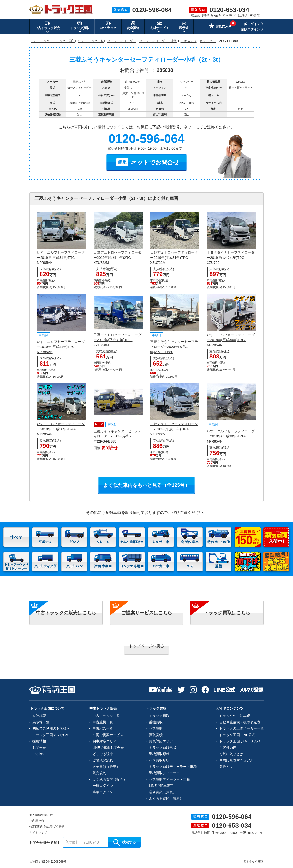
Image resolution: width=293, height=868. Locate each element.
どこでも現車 (103, 754)
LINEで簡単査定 (161, 786)
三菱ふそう (79, 82)
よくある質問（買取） (166, 798)
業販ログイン (251, 29)
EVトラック (108, 25)
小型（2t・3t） (133, 87)
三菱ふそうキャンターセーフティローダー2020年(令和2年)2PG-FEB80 (174, 347)
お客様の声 (228, 748)
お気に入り (220, 27)
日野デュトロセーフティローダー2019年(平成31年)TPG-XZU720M (117, 340)
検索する (125, 842)
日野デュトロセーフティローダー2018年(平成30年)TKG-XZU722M (174, 429)
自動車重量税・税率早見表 (240, 722)
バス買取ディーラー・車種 (169, 779)
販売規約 (99, 773)
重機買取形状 (159, 754)
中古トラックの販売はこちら (66, 613)
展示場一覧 (41, 722)
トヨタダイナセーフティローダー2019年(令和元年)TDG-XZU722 (231, 258)
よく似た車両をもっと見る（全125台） (146, 485)
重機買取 (156, 722)
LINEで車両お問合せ (108, 748)
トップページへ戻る (146, 646)
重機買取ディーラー (164, 773)
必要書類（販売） (106, 767)
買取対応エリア (161, 741)
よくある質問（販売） (110, 779)
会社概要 (39, 716)
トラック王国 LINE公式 (237, 735)
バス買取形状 (159, 760)
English (38, 754)
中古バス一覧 (103, 728)
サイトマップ (38, 833)
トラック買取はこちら (227, 613)
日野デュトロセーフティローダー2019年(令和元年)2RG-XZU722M (117, 258)
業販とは (226, 767)
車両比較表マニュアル (236, 760)
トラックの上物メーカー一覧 (241, 728)
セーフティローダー (79, 87)
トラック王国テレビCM (51, 735)
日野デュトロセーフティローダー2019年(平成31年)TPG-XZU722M (174, 258)
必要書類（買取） (163, 792)
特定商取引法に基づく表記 (47, 827)
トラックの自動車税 (235, 716)
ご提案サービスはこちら (147, 613)
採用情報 (39, 741)
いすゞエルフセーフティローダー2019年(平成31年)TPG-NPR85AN (61, 347)
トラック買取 (159, 716)
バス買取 (156, 728)
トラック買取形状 (163, 748)
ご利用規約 (37, 821)
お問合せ (39, 748)
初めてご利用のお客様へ (51, 728)
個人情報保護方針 (41, 815)
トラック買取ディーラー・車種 (173, 767)
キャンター (187, 82)
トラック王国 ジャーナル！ (240, 741)
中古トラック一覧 (106, 716)
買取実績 (156, 735)
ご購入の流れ (103, 760)
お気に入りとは (231, 754)
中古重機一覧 (103, 722)
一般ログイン (251, 24)
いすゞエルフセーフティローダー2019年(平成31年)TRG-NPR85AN (61, 258)
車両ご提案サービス (108, 735)
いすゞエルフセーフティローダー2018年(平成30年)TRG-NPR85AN (231, 340)
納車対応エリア (105, 741)
